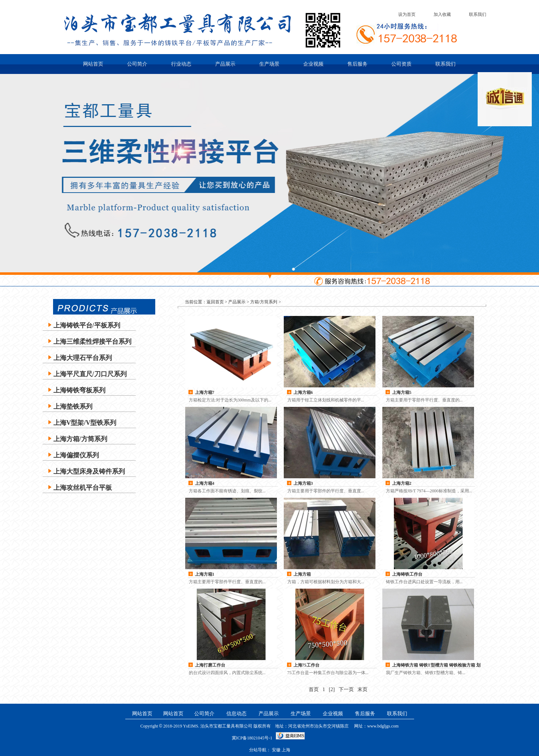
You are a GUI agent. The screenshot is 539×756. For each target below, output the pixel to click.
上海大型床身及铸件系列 (89, 471)
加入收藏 (442, 14)
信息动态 (236, 714)
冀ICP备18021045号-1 (252, 738)
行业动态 (181, 64)
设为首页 (407, 14)
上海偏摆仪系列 (76, 455)
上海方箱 (302, 574)
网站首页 (93, 64)
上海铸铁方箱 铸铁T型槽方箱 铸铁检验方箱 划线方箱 (436, 665)
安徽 (276, 750)
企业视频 (313, 64)
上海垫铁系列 (73, 406)
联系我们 (478, 14)
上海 (286, 750)
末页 (362, 689)
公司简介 (137, 64)
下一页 (346, 689)
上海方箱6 (303, 392)
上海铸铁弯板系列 (79, 390)
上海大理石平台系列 (83, 358)
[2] (332, 689)
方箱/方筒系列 (264, 302)
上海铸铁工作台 (407, 574)
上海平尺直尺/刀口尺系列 (90, 374)
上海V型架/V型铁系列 (85, 423)
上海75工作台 (307, 665)
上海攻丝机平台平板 (83, 488)
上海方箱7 (205, 392)
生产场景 (269, 64)
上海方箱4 (205, 483)
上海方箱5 (402, 392)
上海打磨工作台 (210, 665)
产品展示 (225, 64)
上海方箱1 (205, 574)
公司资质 (401, 64)
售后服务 (357, 64)
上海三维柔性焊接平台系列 (92, 342)
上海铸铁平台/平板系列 (87, 325)
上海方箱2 (402, 483)
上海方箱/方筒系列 (80, 439)
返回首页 (215, 302)
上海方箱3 (303, 483)
